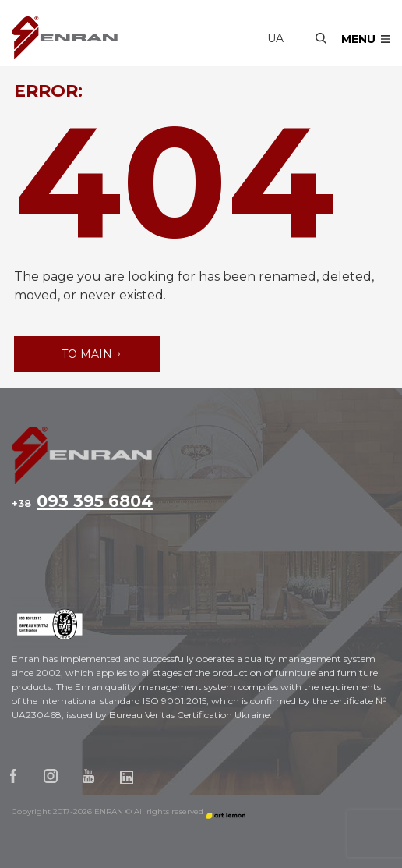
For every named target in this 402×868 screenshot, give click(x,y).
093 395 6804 (82, 502)
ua (275, 38)
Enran (65, 38)
